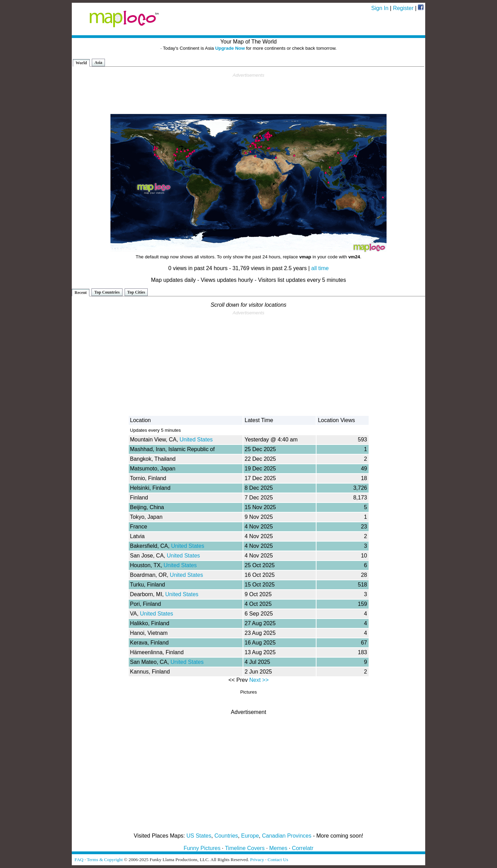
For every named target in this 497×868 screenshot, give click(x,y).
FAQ (79, 860)
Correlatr (303, 848)
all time (320, 268)
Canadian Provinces (287, 836)
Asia (99, 63)
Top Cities (136, 292)
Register (403, 8)
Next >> (259, 680)
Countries (226, 836)
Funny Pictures (202, 848)
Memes (278, 848)
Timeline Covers (245, 848)
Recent (81, 293)
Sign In (380, 8)
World (81, 63)
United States (196, 440)
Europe (250, 836)
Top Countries (107, 292)
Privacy (257, 860)
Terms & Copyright (105, 860)
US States (199, 836)
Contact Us (278, 860)
